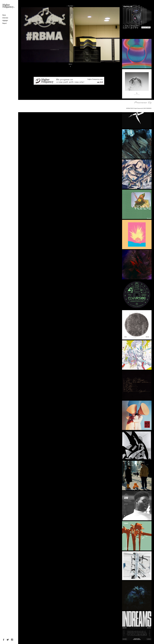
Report (5, 23)
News (4, 15)
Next (72, 6)
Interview (5, 18)
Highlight (5, 21)
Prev (68, 6)
